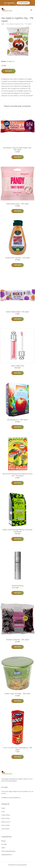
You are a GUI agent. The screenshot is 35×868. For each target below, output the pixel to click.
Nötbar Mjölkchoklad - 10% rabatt (18, 312)
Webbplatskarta (7, 855)
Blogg (3, 841)
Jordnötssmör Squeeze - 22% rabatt (17, 258)
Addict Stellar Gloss (18, 366)
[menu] (31, 10)
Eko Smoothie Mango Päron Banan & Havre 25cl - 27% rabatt (17, 475)
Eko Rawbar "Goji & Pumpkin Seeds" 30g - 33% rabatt (17, 149)
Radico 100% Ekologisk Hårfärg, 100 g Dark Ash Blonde (17, 531)
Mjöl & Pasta (5, 818)
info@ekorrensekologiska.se (11, 798)
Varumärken (5, 829)
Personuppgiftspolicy (8, 851)
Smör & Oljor (6, 825)
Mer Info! (8, 71)
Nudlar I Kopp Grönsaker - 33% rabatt (18, 694)
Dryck (3, 808)
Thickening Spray (18, 586)
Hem (3, 24)
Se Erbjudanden (23, 3)
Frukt (3, 812)
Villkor (3, 848)
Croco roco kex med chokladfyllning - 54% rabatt (18, 749)
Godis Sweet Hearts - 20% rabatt (17, 204)
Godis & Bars (6, 815)
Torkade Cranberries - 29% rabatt (18, 640)
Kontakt (4, 844)
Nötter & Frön (6, 822)
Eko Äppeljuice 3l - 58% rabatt (17, 420)
